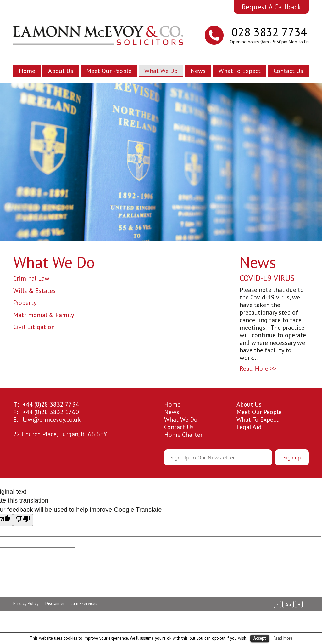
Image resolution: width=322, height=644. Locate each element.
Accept (260, 638)
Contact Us (288, 71)
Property (25, 303)
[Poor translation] (23, 520)
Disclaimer (55, 603)
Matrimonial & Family (44, 315)
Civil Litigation (34, 327)
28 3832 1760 (51, 412)
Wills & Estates (34, 291)
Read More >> (258, 368)
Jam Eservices (84, 603)
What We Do (161, 71)
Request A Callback (271, 7)
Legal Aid (249, 427)
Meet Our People (109, 71)
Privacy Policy (26, 603)
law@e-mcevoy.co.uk (52, 419)
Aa (288, 604)
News (198, 71)
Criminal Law (31, 278)
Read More (283, 638)
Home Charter (183, 435)
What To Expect (240, 71)
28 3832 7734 (51, 404)
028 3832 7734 (269, 32)
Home (27, 71)
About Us (61, 71)
